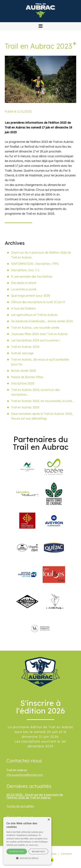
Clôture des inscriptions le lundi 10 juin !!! (38, 302)
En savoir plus (32, 845)
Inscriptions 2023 (23, 383)
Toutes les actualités (20, 806)
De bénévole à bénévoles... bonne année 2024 (42, 321)
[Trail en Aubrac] (40, 20)
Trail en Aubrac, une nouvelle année (35, 328)
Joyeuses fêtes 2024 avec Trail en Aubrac (39, 334)
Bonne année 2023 (24, 371)
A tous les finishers (23, 308)
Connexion (66, 854)
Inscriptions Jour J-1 (25, 270)
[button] (40, 26)
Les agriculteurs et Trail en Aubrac (34, 315)
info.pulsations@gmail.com (25, 775)
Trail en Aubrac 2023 (25, 407)
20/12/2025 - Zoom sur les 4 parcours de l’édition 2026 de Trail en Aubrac (35, 796)
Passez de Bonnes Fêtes (27, 377)
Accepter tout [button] (17, 851)
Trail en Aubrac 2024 (25, 347)
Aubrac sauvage (22, 353)
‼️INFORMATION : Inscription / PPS (35, 264)
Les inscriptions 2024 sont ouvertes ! (36, 340)
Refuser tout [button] (38, 851)
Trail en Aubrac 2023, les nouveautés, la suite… (43, 401)
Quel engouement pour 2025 (31, 296)
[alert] (27, 841)
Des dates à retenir (24, 283)
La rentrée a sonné (24, 289)
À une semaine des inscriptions (32, 276)
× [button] (49, 820)
